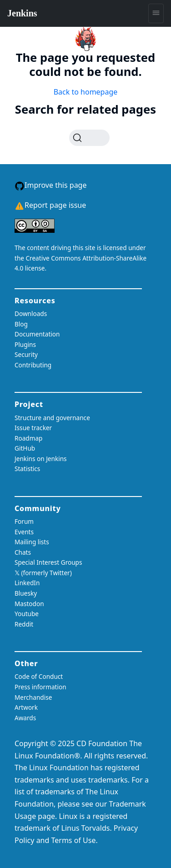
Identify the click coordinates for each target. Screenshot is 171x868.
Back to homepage (86, 92)
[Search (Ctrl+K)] (89, 138)
